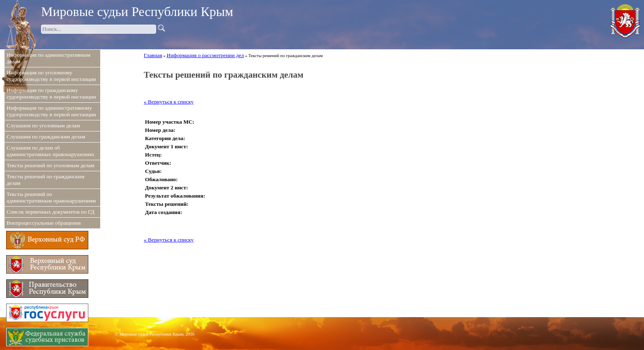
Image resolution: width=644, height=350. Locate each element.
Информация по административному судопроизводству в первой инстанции (51, 111)
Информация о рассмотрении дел (205, 55)
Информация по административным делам (48, 58)
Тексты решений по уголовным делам (51, 165)
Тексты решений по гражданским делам (45, 180)
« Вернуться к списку (169, 102)
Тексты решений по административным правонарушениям (51, 197)
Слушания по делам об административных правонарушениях (51, 151)
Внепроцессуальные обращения (44, 223)
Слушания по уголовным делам (43, 125)
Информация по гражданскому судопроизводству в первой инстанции (51, 93)
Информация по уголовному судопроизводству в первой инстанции (51, 76)
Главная (153, 55)
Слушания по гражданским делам (46, 137)
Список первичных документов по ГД (51, 212)
